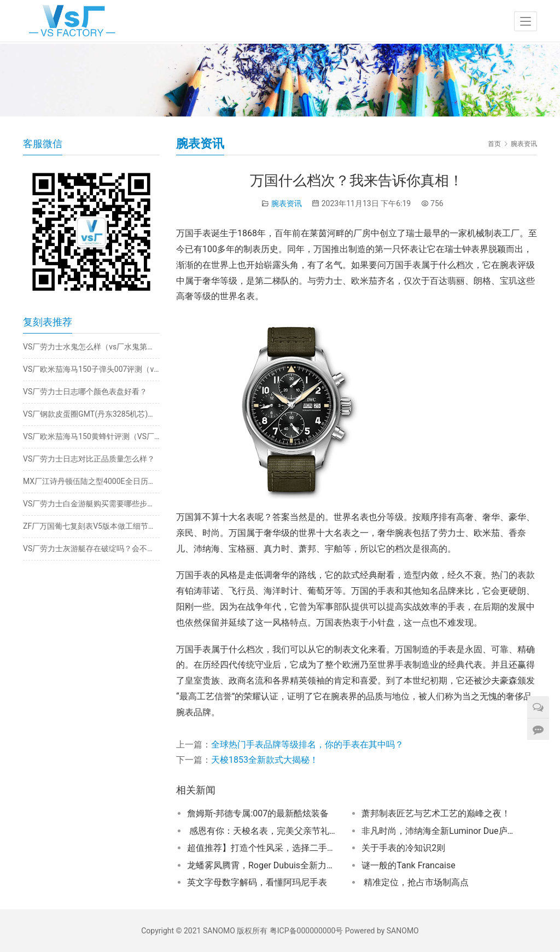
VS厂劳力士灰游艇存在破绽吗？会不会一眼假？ (91, 548)
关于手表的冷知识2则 (403, 848)
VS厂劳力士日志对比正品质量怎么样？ (89, 459)
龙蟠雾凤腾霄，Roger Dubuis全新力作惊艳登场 (264, 865)
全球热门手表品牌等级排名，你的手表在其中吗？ (307, 744)
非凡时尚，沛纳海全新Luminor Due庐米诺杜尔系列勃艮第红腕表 (438, 831)
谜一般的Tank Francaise (408, 865)
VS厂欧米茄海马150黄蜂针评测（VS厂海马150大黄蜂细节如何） (91, 436)
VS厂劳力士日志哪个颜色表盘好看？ (85, 392)
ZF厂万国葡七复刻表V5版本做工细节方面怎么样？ (91, 526)
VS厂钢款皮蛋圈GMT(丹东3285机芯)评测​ (91, 414)
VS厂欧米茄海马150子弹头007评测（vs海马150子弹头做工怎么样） (91, 369)
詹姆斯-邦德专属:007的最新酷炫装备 (258, 813)
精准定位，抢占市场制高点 (415, 882)
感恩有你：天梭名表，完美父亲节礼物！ (264, 831)
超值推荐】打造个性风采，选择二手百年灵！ (264, 848)
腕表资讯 (287, 203)
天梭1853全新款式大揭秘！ (265, 760)
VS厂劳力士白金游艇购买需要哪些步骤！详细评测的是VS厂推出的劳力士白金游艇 (91, 504)
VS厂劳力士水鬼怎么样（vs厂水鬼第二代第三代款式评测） (91, 347)
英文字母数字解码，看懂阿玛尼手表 (257, 882)
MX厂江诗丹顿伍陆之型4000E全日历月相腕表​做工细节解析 (91, 481)
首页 (494, 144)
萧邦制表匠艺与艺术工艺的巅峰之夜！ (436, 813)
